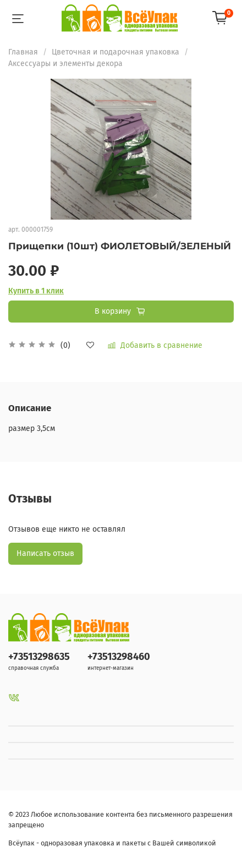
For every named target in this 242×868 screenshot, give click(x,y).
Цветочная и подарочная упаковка (116, 52)
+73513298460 (119, 657)
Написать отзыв (45, 553)
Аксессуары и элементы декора (65, 64)
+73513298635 (39, 657)
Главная (23, 52)
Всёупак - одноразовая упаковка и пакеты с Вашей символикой (112, 843)
